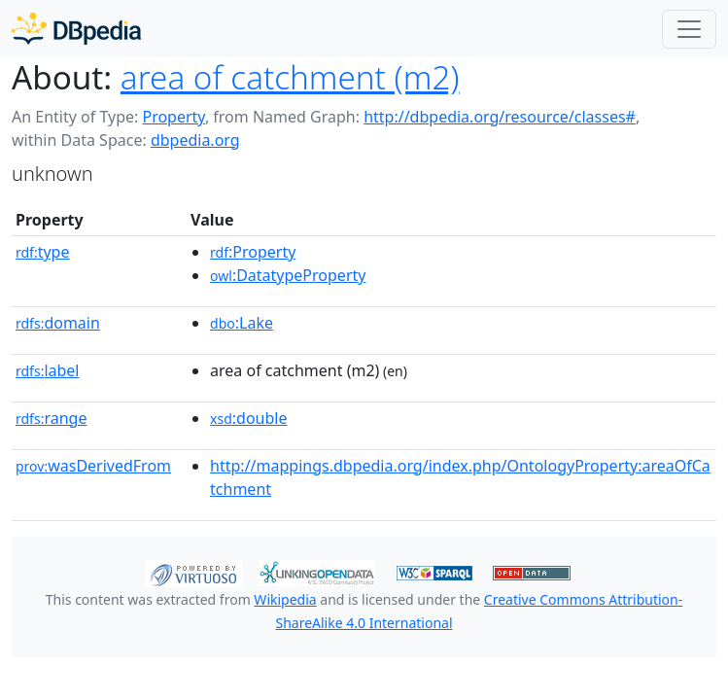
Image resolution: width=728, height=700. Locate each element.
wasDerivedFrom (93, 466)
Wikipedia (285, 599)
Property (173, 117)
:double (248, 418)
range (51, 418)
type (43, 252)
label (48, 370)
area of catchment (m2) (290, 77)
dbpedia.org (195, 140)
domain (58, 323)
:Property (253, 252)
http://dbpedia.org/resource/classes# (500, 117)
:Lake (242, 323)
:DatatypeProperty (288, 275)
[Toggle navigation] (689, 29)
